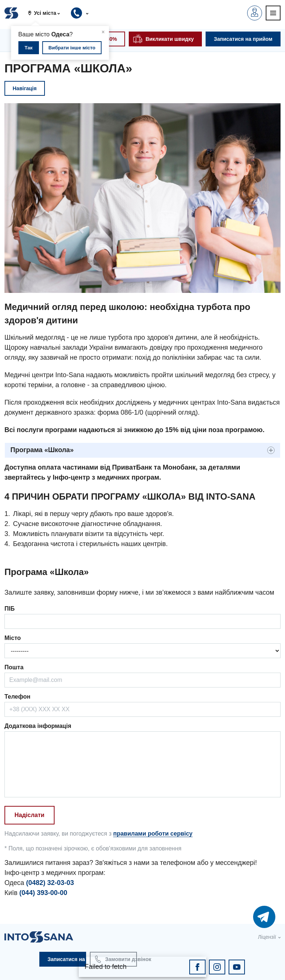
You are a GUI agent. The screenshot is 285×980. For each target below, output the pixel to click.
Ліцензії (267, 937)
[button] (47, 13)
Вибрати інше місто (72, 48)
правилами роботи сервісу (153, 834)
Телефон (17, 697)
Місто (13, 638)
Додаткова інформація (38, 726)
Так (28, 48)
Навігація (25, 88)
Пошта (14, 667)
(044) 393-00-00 (43, 893)
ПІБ (9, 609)
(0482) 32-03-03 (50, 883)
